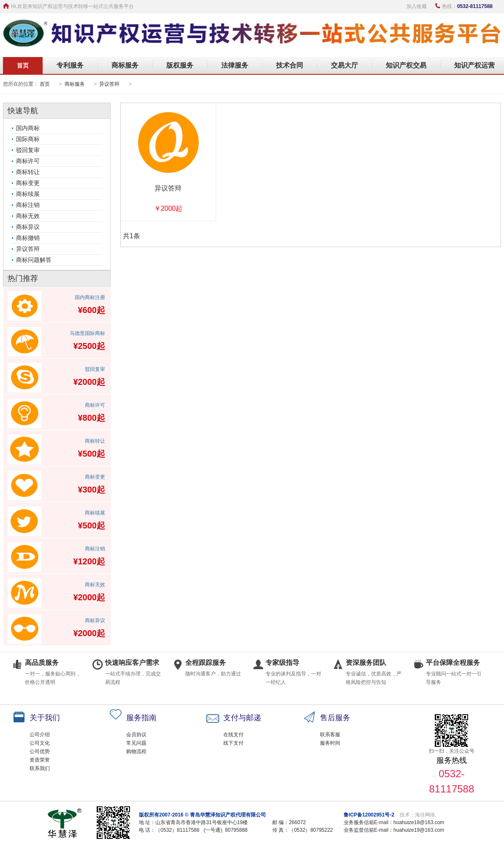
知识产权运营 (474, 65)
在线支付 (233, 735)
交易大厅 (344, 65)
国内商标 (28, 128)
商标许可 (28, 161)
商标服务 (125, 65)
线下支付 (233, 743)
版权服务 (180, 65)
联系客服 (330, 735)
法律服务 (235, 65)
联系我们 (40, 768)
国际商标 (28, 139)
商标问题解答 (34, 260)
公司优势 (40, 751)
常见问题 (136, 743)
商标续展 (28, 194)
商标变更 (28, 183)
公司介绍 (40, 735)
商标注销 (28, 205)
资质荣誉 (40, 760)
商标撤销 (28, 238)
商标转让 (28, 172)
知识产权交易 (406, 65)
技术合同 (290, 65)
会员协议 (136, 735)
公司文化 (40, 743)
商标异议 (28, 227)
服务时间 (330, 743)
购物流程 (136, 751)
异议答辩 (109, 84)
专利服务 (70, 65)
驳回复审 (28, 150)
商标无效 (28, 216)
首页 (23, 65)
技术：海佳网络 (417, 815)
